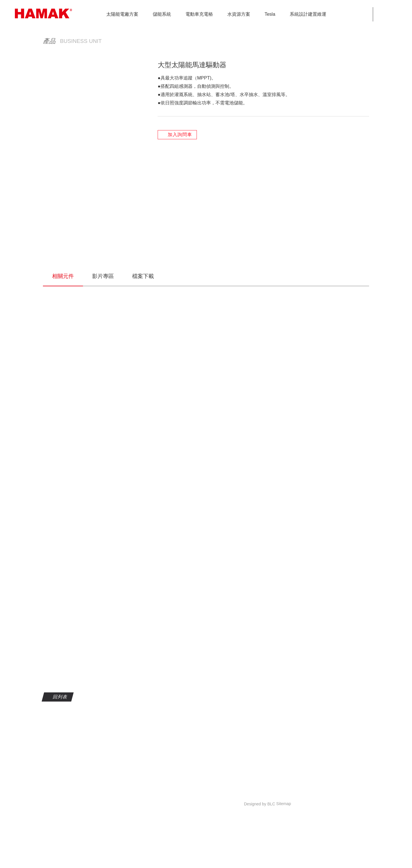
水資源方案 (298, 128)
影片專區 (103, 336)
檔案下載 (143, 336)
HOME (252, 128)
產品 (272, 128)
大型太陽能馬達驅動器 (343, 128)
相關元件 (63, 336)
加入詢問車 (179, 241)
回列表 (60, 757)
